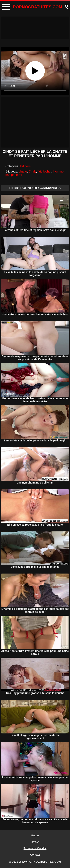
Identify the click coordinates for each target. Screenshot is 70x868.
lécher (47, 171)
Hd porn (25, 166)
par (7, 175)
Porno (35, 835)
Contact (35, 855)
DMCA (35, 842)
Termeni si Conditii (35, 848)
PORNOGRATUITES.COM (38, 7)
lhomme (58, 171)
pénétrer (17, 175)
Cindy (32, 171)
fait (40, 171)
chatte (23, 171)
